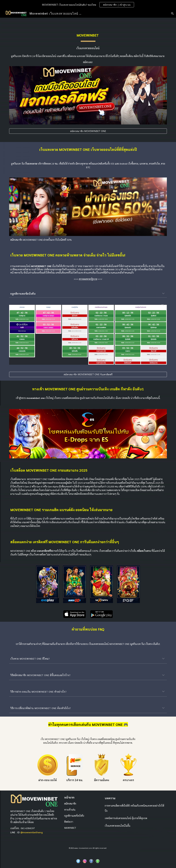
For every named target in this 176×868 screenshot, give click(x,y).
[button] (172, 14)
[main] (88, 35)
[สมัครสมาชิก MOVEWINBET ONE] (88, 131)
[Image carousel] (88, 434)
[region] (88, 5)
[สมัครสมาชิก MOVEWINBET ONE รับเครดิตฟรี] (88, 374)
